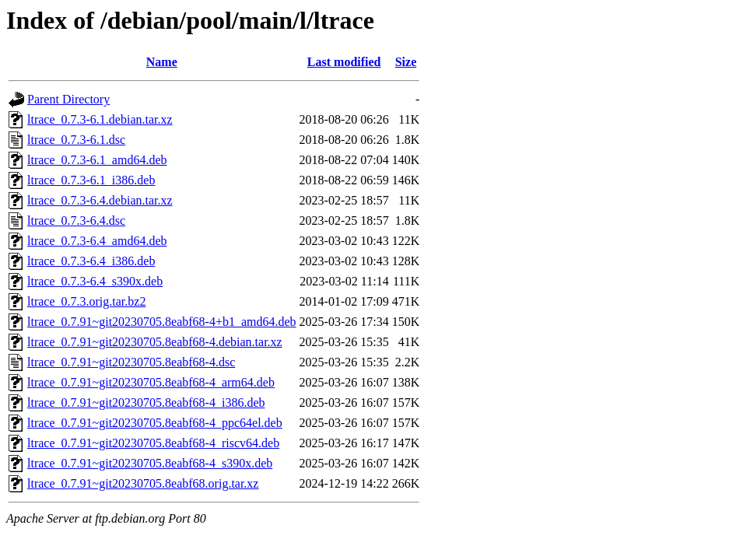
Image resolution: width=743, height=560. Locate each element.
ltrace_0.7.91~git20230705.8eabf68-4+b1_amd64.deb (162, 322)
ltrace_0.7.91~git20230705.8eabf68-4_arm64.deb (151, 382)
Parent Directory (68, 99)
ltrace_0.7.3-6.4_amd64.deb (97, 241)
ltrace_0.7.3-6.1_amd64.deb (97, 160)
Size (406, 62)
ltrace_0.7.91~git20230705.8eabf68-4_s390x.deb (150, 463)
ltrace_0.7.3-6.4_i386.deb (91, 261)
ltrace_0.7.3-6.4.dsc (76, 220)
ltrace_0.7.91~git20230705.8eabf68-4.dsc (131, 362)
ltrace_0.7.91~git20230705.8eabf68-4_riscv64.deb (153, 443)
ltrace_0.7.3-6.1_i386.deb (91, 180)
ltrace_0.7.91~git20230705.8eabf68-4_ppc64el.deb (155, 423)
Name (162, 62)
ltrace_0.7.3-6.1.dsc (76, 140)
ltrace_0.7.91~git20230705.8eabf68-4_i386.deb (146, 402)
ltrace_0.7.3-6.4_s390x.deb (95, 281)
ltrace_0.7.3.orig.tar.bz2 (86, 301)
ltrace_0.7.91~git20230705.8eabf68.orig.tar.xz (143, 483)
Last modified (344, 62)
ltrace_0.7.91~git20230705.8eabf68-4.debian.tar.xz (155, 342)
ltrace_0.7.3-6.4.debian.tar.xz (100, 200)
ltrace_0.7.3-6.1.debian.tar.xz (100, 119)
